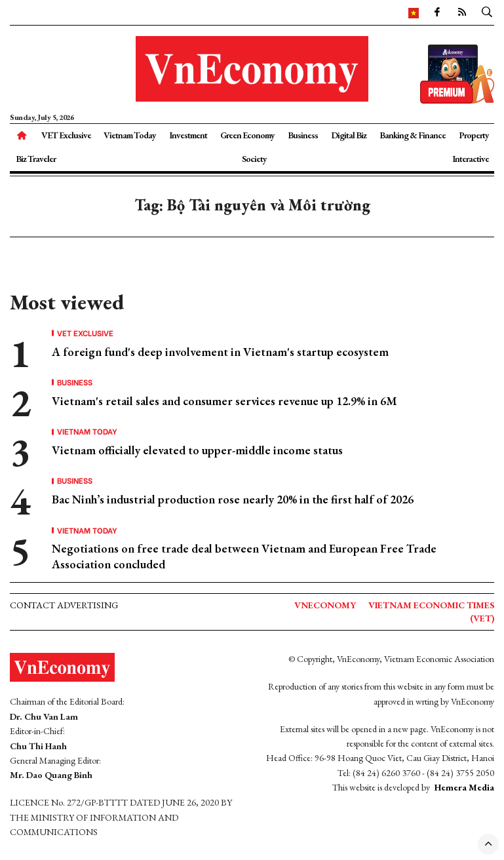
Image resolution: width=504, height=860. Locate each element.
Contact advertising (64, 605)
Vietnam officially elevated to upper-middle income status (197, 450)
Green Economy (247, 135)
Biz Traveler (36, 159)
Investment (188, 135)
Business (303, 135)
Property (474, 135)
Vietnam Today (130, 135)
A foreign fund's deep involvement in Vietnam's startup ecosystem (220, 352)
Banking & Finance (413, 135)
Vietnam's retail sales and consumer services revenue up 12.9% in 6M (224, 401)
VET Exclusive (66, 135)
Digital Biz (349, 135)
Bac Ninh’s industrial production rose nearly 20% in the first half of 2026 (233, 499)
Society (254, 159)
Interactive (471, 159)
